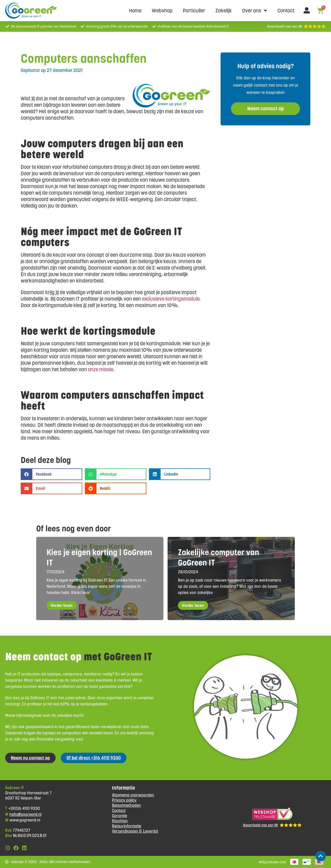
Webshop (162, 11)
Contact (286, 11)
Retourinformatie (127, 826)
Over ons (255, 11)
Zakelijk (224, 11)
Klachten (120, 821)
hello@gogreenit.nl (25, 814)
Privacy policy (124, 800)
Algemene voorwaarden (133, 795)
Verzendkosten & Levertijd (135, 831)
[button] (51, 474)
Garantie (119, 816)
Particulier (194, 11)
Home (135, 11)
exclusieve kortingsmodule (171, 299)
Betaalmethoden (126, 805)
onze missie (101, 369)
